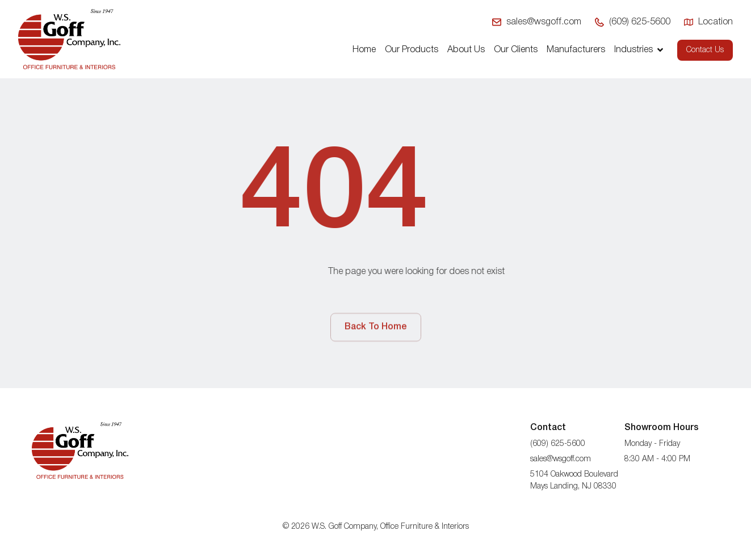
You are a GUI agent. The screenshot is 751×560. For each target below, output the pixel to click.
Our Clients (516, 50)
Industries (639, 50)
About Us (466, 50)
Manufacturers (576, 50)
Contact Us (705, 50)
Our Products (412, 50)
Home (364, 50)
